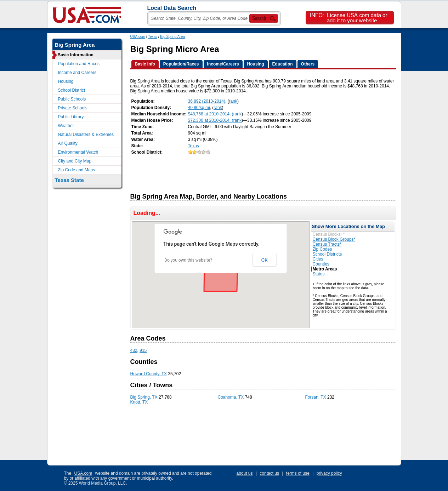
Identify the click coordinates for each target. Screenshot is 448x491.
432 (134, 350)
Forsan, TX (316, 397)
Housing (66, 81)
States (319, 274)
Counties (321, 264)
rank (233, 101)
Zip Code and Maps (77, 170)
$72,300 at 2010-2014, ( (211, 120)
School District (72, 90)
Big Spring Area (172, 37)
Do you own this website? (188, 260)
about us (245, 473)
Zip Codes (322, 249)
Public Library (71, 117)
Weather (66, 126)
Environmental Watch (78, 152)
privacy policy (329, 473)
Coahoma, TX (231, 397)
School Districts (327, 254)
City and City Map (75, 161)
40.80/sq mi (199, 108)
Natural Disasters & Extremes (86, 135)
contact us (269, 473)
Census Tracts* (327, 244)
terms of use (298, 473)
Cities (318, 259)
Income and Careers (77, 73)
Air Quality (68, 143)
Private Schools (73, 108)
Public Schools (72, 99)
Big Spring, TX (144, 397)
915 (143, 350)
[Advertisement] (259, 172)
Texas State (69, 180)
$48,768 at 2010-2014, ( (211, 114)
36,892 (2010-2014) (207, 101)
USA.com (138, 37)
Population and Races (79, 64)
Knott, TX (139, 402)
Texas (153, 37)
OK (265, 260)
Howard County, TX (149, 374)
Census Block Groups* (334, 239)
